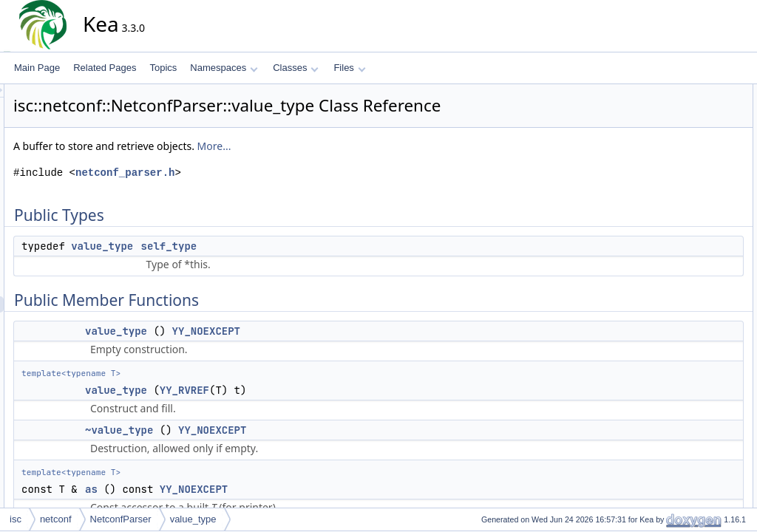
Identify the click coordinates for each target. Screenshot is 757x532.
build (665, 222)
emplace (672, 287)
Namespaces (224, 68)
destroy (670, 271)
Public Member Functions (694, 125)
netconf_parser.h (258, 173)
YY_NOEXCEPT (339, 331)
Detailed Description (683, 352)
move (666, 320)
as (224, 489)
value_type (235, 246)
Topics (163, 68)
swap (666, 336)
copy (665, 255)
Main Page (37, 68)
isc (16, 519)
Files (349, 68)
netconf (56, 519)
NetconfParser (121, 519)
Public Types (669, 92)
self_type (302, 246)
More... (347, 146)
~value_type (252, 430)
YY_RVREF (318, 390)
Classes (296, 68)
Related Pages (105, 68)
